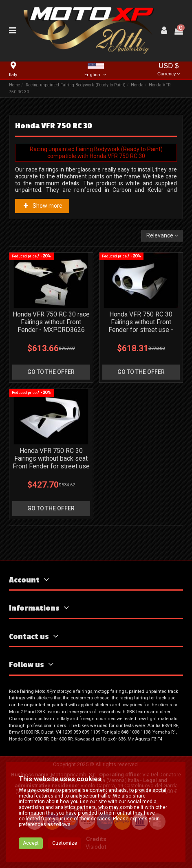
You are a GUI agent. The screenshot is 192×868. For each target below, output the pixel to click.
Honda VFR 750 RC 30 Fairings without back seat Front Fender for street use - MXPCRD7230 (51, 462)
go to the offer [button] (51, 372)
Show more (42, 206)
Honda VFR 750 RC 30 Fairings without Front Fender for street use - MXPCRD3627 (141, 326)
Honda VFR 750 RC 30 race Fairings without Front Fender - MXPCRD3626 (51, 322)
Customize (65, 843)
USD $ (169, 70)
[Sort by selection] (162, 236)
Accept (31, 843)
